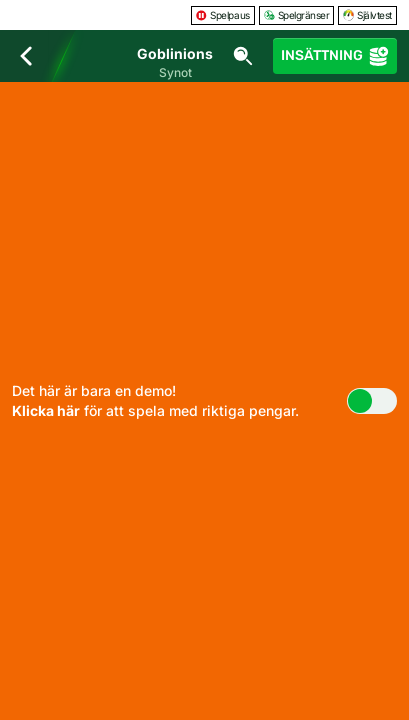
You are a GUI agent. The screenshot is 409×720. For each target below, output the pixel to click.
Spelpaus (222, 15)
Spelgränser (297, 15)
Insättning (335, 56)
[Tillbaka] (26, 56)
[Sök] (243, 56)
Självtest (367, 15)
